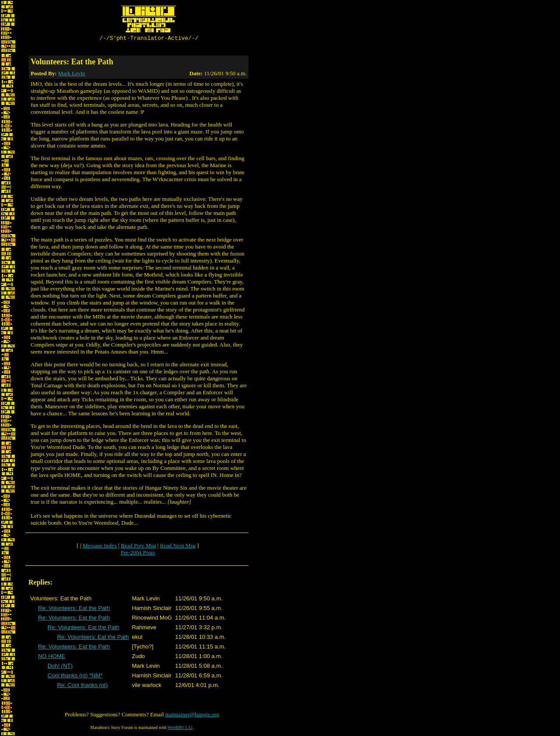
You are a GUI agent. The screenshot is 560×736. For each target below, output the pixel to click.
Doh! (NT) (60, 667)
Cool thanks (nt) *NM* (75, 677)
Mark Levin (72, 75)
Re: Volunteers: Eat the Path (74, 609)
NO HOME (52, 657)
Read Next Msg (178, 547)
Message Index (100, 547)
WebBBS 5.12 (180, 729)
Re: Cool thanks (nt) (82, 686)
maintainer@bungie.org (192, 716)
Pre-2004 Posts (138, 554)
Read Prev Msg (138, 547)
